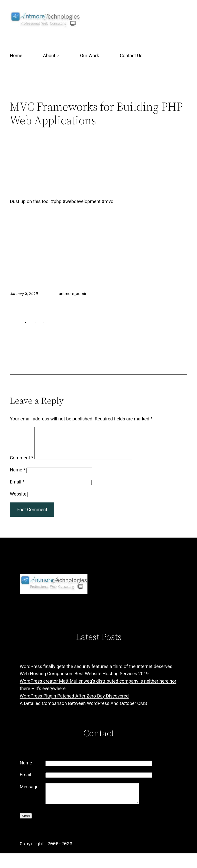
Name (17, 476)
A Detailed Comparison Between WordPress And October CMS (83, 709)
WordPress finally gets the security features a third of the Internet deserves (96, 673)
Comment (21, 464)
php (40, 321)
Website (18, 500)
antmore (17, 321)
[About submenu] (58, 56)
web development (61, 321)
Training (116, 294)
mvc (31, 321)
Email (17, 488)
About (49, 55)
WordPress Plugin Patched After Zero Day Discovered (74, 702)
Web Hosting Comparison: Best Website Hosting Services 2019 (84, 680)
